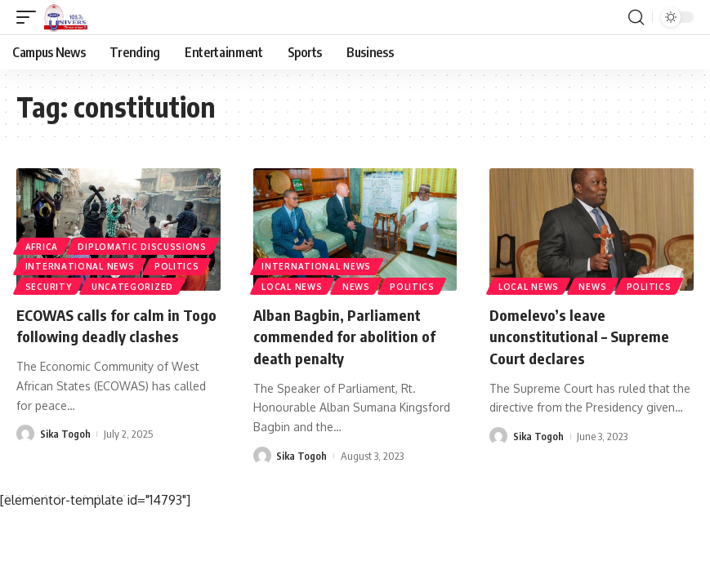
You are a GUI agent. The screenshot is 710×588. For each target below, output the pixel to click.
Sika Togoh (66, 454)
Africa (42, 242)
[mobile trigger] (30, 17)
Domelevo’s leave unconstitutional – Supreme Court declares (587, 335)
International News (81, 264)
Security (49, 286)
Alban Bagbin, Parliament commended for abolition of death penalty (351, 335)
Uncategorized (136, 286)
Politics (180, 264)
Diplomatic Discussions (145, 242)
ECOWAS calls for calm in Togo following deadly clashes (105, 335)
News (359, 286)
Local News (293, 286)
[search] (636, 17)
